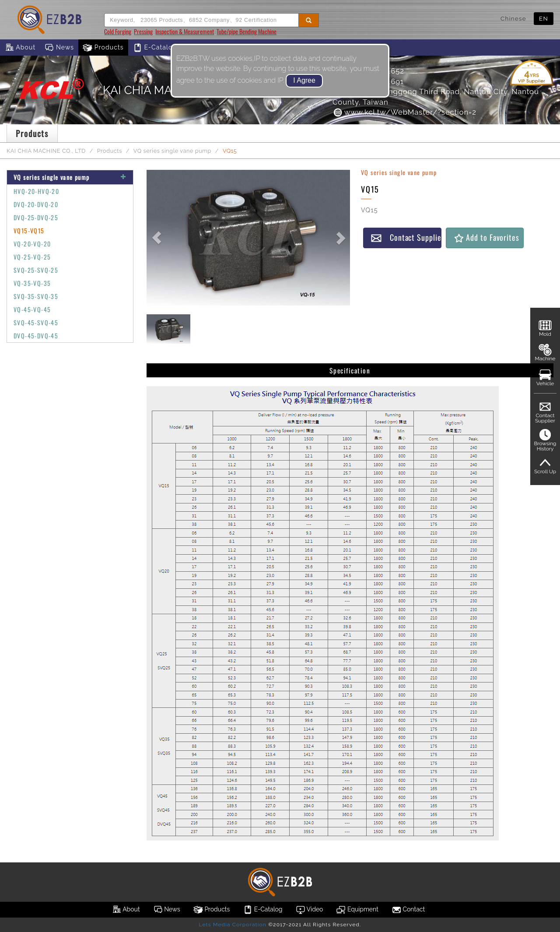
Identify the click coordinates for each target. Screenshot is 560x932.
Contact (408, 910)
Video (310, 910)
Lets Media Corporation (232, 925)
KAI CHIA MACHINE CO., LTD (46, 151)
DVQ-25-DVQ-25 (36, 217)
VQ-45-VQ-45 (32, 309)
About (20, 48)
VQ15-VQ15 (29, 230)
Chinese (513, 18)
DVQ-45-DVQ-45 (36, 336)
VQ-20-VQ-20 (32, 244)
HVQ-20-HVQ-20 (36, 191)
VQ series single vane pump (172, 151)
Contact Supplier (406, 237)
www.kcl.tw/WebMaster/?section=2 (404, 112)
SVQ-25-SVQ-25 (36, 270)
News (59, 48)
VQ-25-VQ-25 (32, 257)
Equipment (357, 910)
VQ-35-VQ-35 (32, 283)
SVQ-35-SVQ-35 (36, 296)
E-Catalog (155, 48)
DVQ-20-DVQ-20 (36, 204)
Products (103, 48)
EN (544, 18)
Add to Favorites (486, 237)
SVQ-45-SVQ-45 (36, 322)
